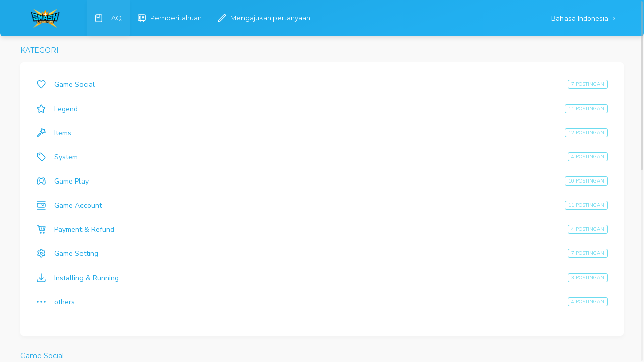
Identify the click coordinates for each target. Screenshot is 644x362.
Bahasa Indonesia (581, 18)
